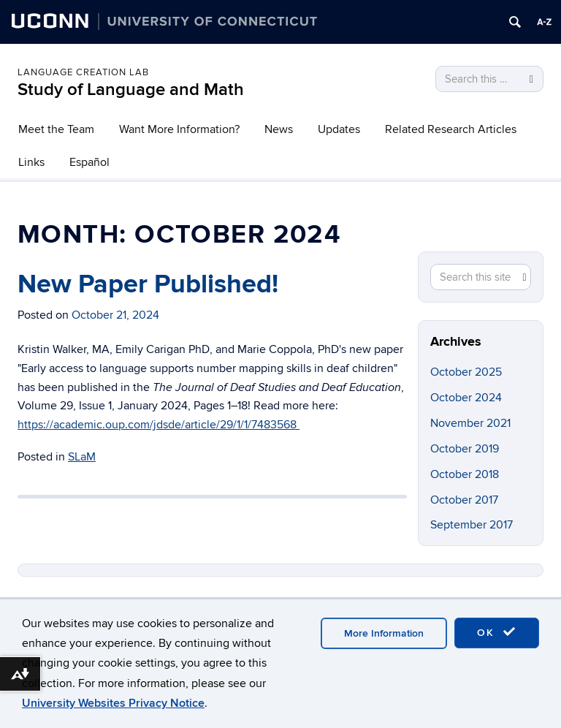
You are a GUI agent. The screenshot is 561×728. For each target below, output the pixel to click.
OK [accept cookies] (497, 632)
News (279, 129)
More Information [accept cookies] (384, 633)
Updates (339, 129)
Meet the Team (56, 129)
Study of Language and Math (131, 90)
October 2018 (465, 474)
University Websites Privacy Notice (113, 703)
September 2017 (472, 525)
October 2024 (466, 398)
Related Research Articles (451, 129)
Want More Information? (179, 129)
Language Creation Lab (83, 72)
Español (89, 162)
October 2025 (466, 372)
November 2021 (470, 423)
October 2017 (464, 500)
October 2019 (465, 449)
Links (31, 162)
